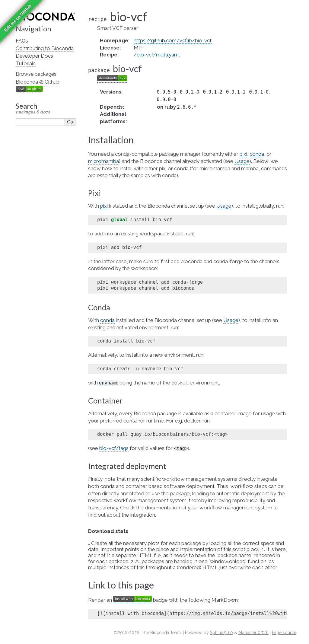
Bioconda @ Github (38, 82)
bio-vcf (145, 55)
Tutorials (26, 63)
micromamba (104, 161)
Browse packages (36, 74)
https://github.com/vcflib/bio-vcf (173, 40)
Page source (284, 633)
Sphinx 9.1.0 (221, 633)
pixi (243, 154)
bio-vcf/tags (114, 448)
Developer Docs (34, 56)
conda (257, 154)
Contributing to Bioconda (45, 48)
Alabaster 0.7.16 (253, 633)
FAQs (22, 41)
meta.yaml (168, 55)
